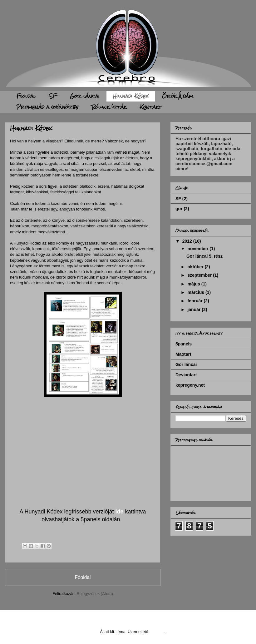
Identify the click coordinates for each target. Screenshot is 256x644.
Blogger (157, 632)
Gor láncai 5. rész (204, 256)
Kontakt (151, 107)
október (196, 267)
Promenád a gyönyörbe (47, 107)
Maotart (183, 354)
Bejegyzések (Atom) (95, 594)
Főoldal (26, 96)
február (195, 301)
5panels (184, 344)
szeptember (200, 275)
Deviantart (186, 375)
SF (53, 96)
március (196, 292)
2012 (188, 241)
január (194, 310)
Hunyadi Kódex (131, 96)
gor (179, 209)
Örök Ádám (178, 96)
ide (120, 512)
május (194, 284)
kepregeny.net (190, 385)
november (198, 249)
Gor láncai (85, 96)
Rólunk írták (109, 107)
